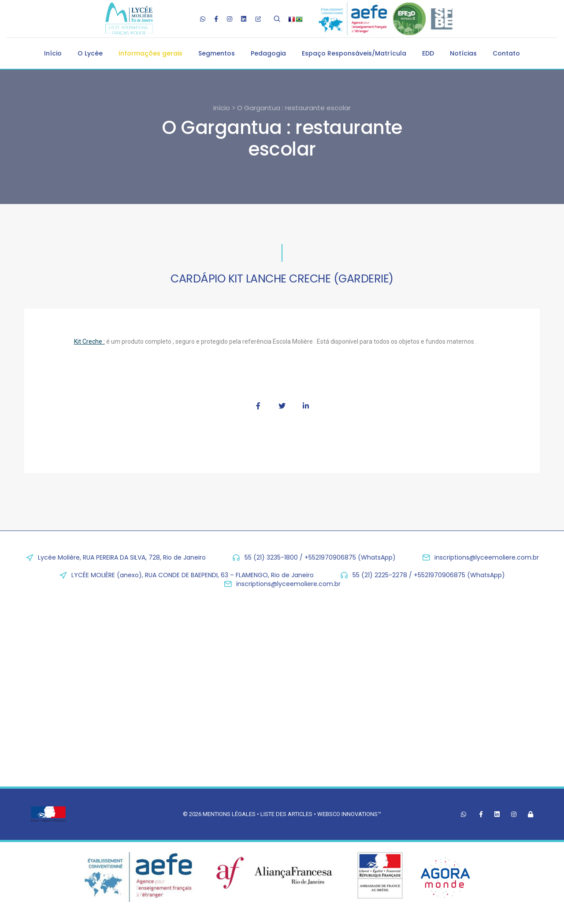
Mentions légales (229, 814)
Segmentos (217, 53)
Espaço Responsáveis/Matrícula (354, 53)
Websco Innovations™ (349, 814)
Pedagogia (268, 53)
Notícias (463, 53)
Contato (506, 53)
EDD (428, 53)
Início (53, 53)
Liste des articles (287, 814)
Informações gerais (150, 53)
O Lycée (90, 53)
